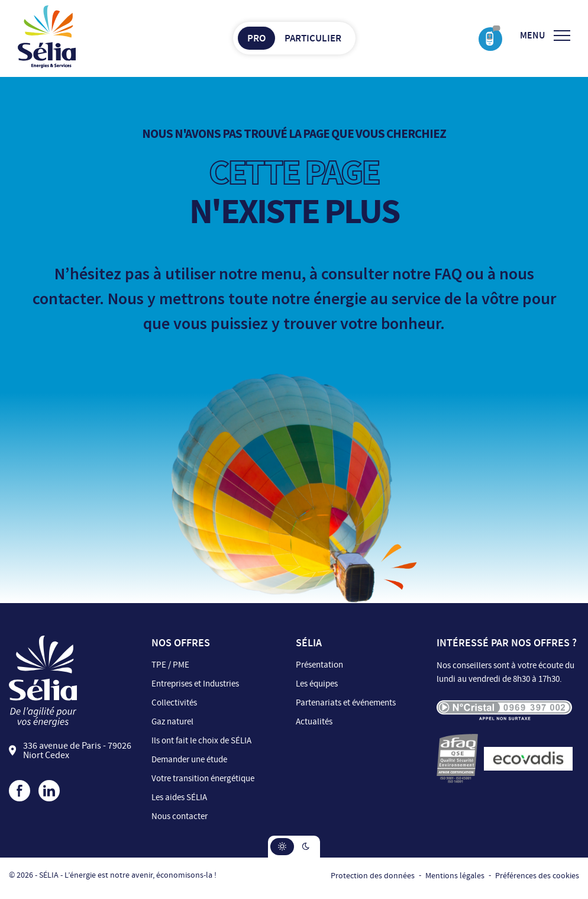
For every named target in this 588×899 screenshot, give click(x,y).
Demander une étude (189, 760)
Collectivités (174, 703)
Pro (256, 38)
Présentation (319, 665)
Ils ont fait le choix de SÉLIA (201, 741)
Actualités (314, 722)
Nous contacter (180, 816)
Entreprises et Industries (195, 684)
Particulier (313, 38)
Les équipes (317, 684)
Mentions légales (455, 876)
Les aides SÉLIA (179, 797)
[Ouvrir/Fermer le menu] (545, 36)
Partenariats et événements (346, 703)
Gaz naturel (172, 722)
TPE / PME (170, 665)
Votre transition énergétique (203, 779)
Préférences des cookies (537, 876)
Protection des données (373, 876)
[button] (282, 847)
